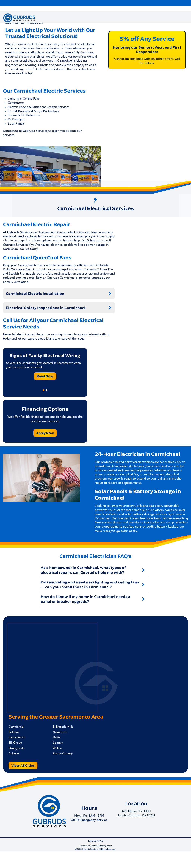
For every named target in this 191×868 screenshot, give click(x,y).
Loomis (54, 755)
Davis (53, 749)
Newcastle (56, 744)
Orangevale (18, 760)
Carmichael (18, 739)
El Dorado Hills (59, 739)
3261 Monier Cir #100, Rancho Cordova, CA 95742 (138, 834)
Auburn (16, 765)
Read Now (45, 385)
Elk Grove (17, 755)
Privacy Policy (106, 863)
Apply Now (45, 442)
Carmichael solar (142, 527)
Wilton (54, 760)
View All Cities (25, 777)
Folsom (15, 744)
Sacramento (19, 749)
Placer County (59, 765)
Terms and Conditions (89, 863)
